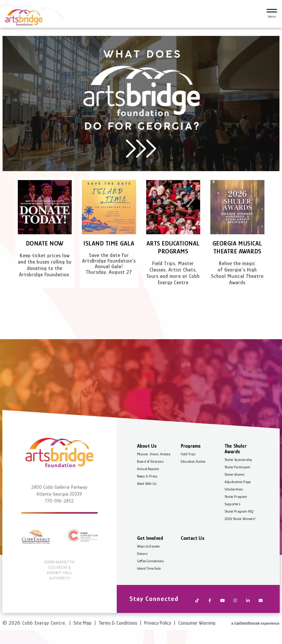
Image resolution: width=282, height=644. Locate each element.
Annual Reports (148, 482)
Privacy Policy (158, 631)
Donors (143, 567)
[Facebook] (210, 612)
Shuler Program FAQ (239, 525)
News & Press (147, 490)
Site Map (83, 631)
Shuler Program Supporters (236, 514)
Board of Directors (151, 475)
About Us (147, 459)
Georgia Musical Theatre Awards (237, 247)
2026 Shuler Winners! (240, 532)
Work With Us (147, 497)
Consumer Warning (197, 631)
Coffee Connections (151, 574)
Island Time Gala (109, 243)
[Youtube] (222, 612)
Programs (191, 459)
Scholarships (234, 503)
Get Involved (150, 552)
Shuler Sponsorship (238, 473)
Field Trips (188, 468)
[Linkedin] (248, 612)
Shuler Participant (237, 481)
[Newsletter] (260, 612)
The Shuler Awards (236, 462)
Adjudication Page (238, 495)
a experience (255, 630)
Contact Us (193, 552)
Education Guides (193, 475)
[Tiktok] (197, 612)
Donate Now (45, 243)
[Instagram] (235, 612)
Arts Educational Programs (173, 251)
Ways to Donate (149, 560)
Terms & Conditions (118, 631)
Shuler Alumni (235, 488)
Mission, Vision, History (154, 468)
